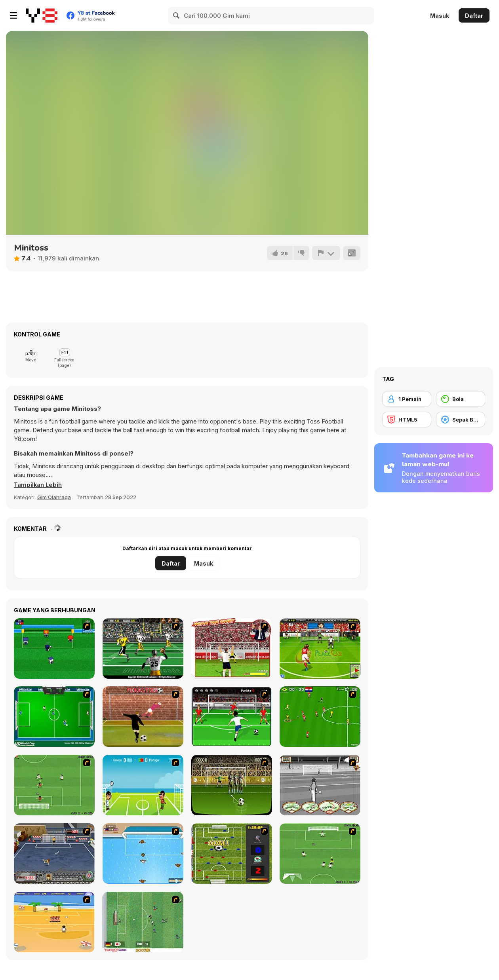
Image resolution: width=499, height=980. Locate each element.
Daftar (474, 16)
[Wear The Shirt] (232, 649)
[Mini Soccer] (54, 649)
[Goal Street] (54, 854)
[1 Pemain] (407, 399)
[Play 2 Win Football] (232, 785)
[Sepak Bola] (461, 420)
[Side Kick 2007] (320, 717)
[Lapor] (326, 253)
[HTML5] (407, 420)
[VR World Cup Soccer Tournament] (54, 717)
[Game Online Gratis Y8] (42, 15)
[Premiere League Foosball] (232, 854)
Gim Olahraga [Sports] (54, 497)
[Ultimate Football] (143, 649)
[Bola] (461, 399)
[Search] (177, 15)
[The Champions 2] (320, 854)
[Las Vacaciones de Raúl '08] (54, 922)
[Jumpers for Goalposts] (143, 717)
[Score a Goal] (232, 717)
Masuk (440, 16)
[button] (38, 485)
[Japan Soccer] (143, 922)
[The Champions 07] (54, 785)
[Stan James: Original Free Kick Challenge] (320, 785)
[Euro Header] (143, 785)
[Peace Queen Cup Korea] (320, 649)
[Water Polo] (143, 854)
